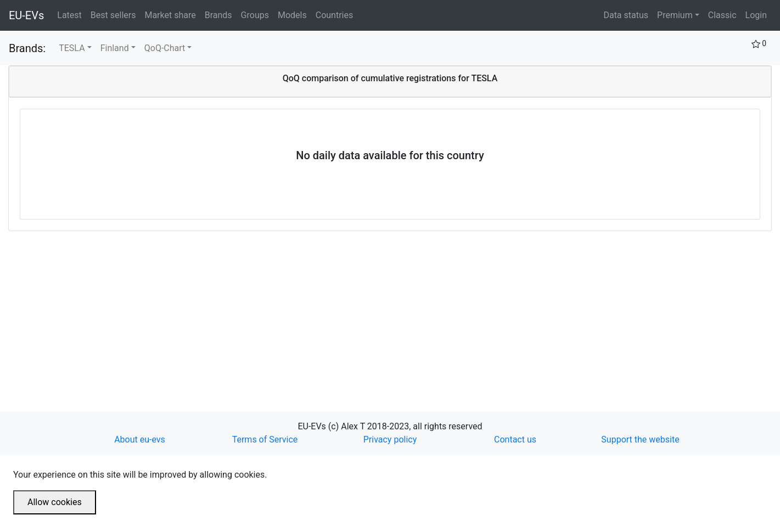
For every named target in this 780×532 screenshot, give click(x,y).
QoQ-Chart (165, 48)
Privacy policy (390, 439)
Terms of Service (265, 439)
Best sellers (116, 14)
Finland (115, 48)
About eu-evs (140, 439)
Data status (626, 15)
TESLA (72, 48)
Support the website (640, 439)
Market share (172, 14)
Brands (221, 14)
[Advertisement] (338, 308)
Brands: (27, 48)
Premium (675, 15)
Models (294, 14)
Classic (722, 15)
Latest (72, 14)
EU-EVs (26, 15)
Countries (334, 15)
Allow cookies (55, 502)
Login (756, 15)
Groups (257, 14)
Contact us (515, 439)
